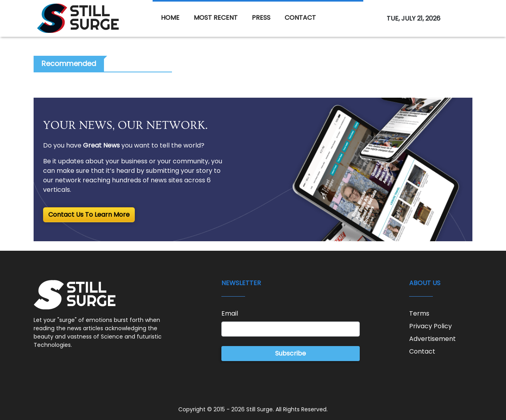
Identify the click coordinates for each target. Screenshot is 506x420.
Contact (422, 351)
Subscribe (291, 353)
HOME (170, 18)
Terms (419, 313)
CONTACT (300, 18)
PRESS (261, 18)
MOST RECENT (216, 18)
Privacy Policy (430, 326)
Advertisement (432, 339)
